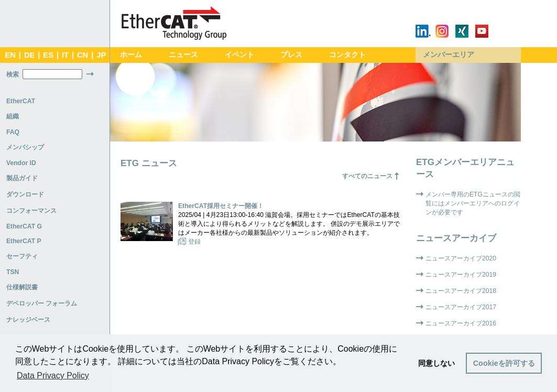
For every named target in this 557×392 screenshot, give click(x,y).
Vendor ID (21, 163)
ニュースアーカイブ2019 (461, 275)
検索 (13, 74)
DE (29, 55)
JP (101, 55)
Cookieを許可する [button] (504, 363)
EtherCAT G (24, 226)
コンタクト (347, 55)
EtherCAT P (24, 241)
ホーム (131, 55)
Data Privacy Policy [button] (53, 375)
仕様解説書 (22, 287)
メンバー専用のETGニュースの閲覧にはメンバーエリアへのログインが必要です (473, 203)
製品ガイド (22, 178)
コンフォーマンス (31, 211)
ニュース (183, 55)
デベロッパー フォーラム (42, 303)
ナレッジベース (28, 320)
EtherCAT (21, 101)
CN (83, 55)
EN (10, 55)
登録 (194, 242)
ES (48, 55)
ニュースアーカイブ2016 (461, 323)
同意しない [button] (436, 363)
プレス (291, 55)
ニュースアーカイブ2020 (461, 258)
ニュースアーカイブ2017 (461, 307)
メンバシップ (25, 147)
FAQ (13, 132)
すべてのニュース (367, 176)
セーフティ (22, 256)
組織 (13, 116)
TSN (13, 272)
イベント (239, 55)
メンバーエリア (449, 55)
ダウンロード (25, 194)
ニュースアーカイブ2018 (461, 291)
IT (65, 55)
